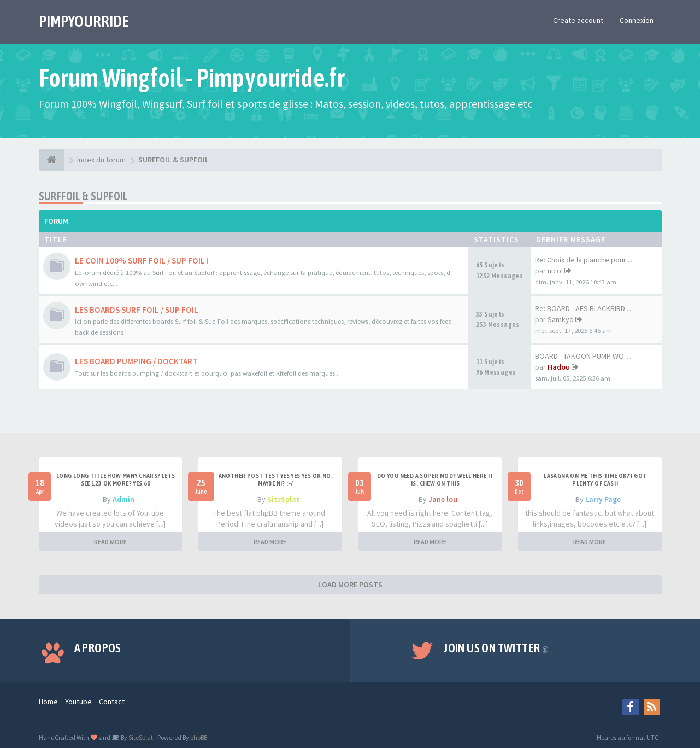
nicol (555, 271)
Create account (578, 20)
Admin (123, 499)
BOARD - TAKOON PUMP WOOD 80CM (594, 356)
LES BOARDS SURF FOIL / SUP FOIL (137, 310)
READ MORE (110, 542)
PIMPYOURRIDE (84, 21)
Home (48, 702)
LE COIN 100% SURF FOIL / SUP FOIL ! (142, 261)
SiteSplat (283, 499)
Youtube (78, 702)
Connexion (637, 20)
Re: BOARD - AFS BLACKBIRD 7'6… (589, 308)
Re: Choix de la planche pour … (585, 260)
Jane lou (443, 499)
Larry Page (603, 499)
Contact (112, 702)
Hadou (559, 367)
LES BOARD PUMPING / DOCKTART (136, 361)
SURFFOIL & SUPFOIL (83, 196)
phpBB (199, 737)
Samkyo (561, 319)
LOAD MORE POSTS (350, 585)
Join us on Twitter (496, 648)
